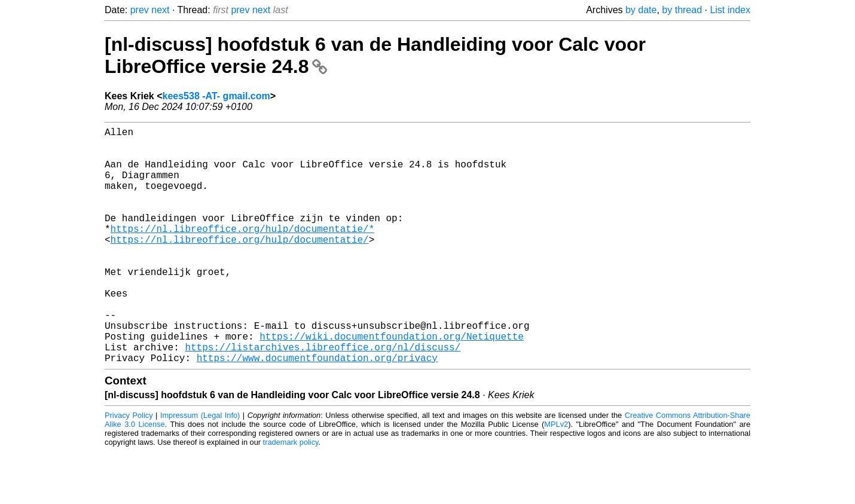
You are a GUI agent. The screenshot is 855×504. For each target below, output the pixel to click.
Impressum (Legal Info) (200, 468)
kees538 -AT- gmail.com (216, 96)
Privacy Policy (129, 468)
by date (641, 10)
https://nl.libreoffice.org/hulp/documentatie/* (243, 252)
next (160, 10)
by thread (682, 10)
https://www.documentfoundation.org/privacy (317, 410)
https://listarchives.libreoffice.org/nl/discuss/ (323, 397)
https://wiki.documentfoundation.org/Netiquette (392, 384)
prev (140, 10)
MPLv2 (556, 477)
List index (730, 10)
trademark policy (291, 495)
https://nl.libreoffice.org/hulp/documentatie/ (240, 265)
